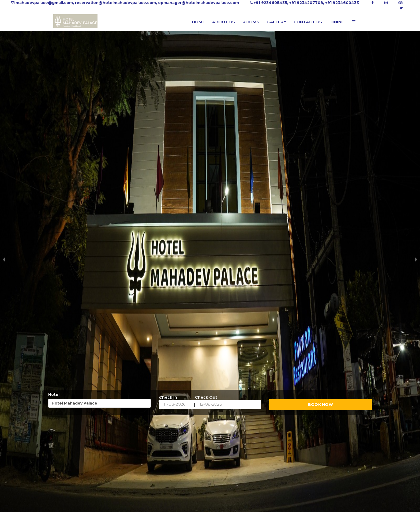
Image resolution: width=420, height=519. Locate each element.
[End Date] (212, 405)
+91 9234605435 (270, 3)
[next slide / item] (416, 259)
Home (199, 22)
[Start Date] (177, 405)
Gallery (276, 22)
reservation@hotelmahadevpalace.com (115, 3)
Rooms (251, 22)
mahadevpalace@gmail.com (44, 3)
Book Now (320, 405)
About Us (224, 22)
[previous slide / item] (4, 259)
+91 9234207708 (306, 3)
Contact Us (308, 22)
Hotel (54, 395)
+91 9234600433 (342, 3)
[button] (354, 22)
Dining (337, 22)
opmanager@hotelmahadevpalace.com (198, 3)
